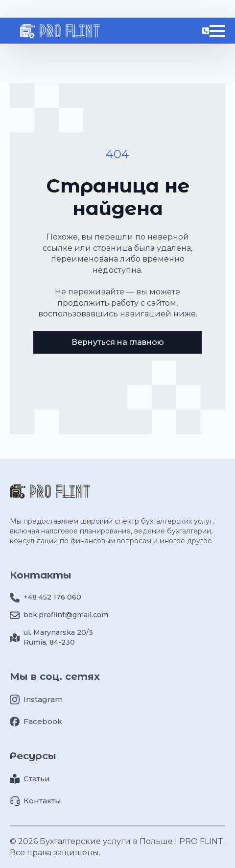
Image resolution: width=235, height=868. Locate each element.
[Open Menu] (217, 31)
